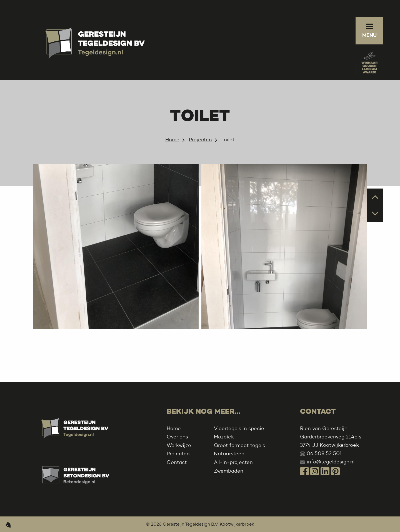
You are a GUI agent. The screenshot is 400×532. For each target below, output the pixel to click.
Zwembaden (229, 471)
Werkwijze (179, 445)
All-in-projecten (233, 462)
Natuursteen (229, 454)
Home (172, 140)
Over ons (177, 437)
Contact (177, 462)
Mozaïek (224, 437)
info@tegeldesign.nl (331, 462)
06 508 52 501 (324, 453)
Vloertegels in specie (239, 428)
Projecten (200, 140)
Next (375, 213)
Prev (375, 196)
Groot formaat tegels (239, 445)
